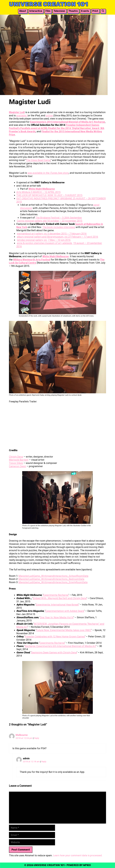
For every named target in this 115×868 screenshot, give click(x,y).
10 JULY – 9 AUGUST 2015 (68, 195)
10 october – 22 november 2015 (65, 221)
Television (59, 11)
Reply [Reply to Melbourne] (37, 738)
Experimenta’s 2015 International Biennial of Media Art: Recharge (68, 122)
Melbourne (22, 735)
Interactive (36, 11)
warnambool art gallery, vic (32, 234)
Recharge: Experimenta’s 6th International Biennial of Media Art (60, 646)
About (23, 11)
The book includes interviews (59, 227)
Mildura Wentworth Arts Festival (32, 260)
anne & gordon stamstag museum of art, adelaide (45, 243)
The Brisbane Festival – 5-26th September (59, 218)
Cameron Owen (18, 466)
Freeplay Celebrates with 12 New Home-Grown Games (55, 637)
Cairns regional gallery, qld (32, 221)
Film (48, 11)
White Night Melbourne (42, 189)
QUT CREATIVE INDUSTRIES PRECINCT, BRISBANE (45, 198)
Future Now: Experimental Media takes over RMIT (64, 630)
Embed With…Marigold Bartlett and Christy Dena (60, 598)
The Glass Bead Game (38, 160)
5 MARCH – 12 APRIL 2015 (46, 192)
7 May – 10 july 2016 (59, 240)
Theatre (73, 11)
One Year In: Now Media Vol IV (57, 617)
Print (95, 11)
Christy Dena (16, 457)
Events (85, 11)
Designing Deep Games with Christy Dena (54, 652)
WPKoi (87, 865)
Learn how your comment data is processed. (78, 855)
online (49, 115)
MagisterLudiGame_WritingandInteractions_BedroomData (51, 579)
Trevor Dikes (16, 463)
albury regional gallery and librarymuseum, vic (43, 237)
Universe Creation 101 (49, 4)
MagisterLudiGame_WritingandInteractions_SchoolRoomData (53, 576)
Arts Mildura (24, 192)
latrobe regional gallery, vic (32, 240)
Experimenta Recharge (56, 595)
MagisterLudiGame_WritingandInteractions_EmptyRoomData (53, 582)
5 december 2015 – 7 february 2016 (67, 234)
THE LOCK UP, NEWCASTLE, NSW (35, 195)
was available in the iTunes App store (48, 173)
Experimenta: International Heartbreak (57, 605)
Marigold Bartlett (19, 460)
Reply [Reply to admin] (44, 762)
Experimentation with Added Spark (65, 611)
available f (22, 115)
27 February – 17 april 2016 (83, 237)
